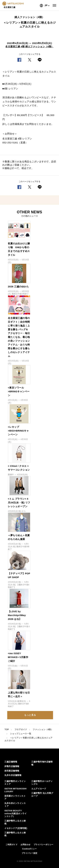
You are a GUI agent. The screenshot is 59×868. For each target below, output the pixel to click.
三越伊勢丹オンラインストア (15, 783)
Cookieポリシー (29, 849)
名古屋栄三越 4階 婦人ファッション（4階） (29, 46)
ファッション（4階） (43, 729)
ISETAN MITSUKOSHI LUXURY (15, 790)
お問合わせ (26, 845)
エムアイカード (39, 789)
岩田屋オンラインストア (15, 797)
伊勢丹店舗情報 (12, 766)
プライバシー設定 (30, 853)
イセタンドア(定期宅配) (16, 828)
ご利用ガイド (12, 845)
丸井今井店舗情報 (13, 775)
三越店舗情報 (11, 762)
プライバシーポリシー (44, 845)
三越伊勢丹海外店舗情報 (42, 763)
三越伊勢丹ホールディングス (42, 783)
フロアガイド (21, 729)
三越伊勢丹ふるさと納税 (15, 822)
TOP (7, 729)
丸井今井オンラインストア (15, 805)
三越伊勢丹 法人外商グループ (42, 794)
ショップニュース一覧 (21, 734)
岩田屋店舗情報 (12, 771)
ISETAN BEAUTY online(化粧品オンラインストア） (15, 813)
